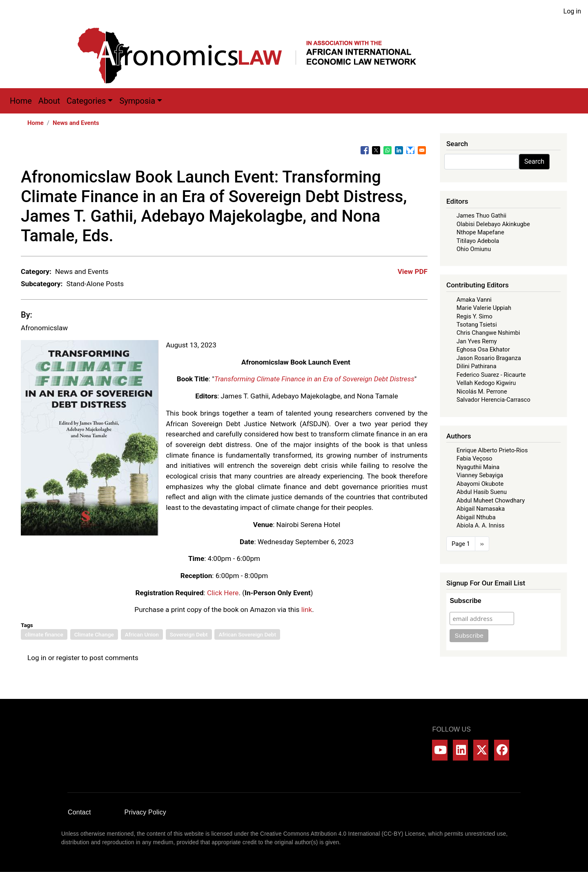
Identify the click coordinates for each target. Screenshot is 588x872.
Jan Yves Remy (477, 341)
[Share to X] (376, 150)
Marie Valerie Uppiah (484, 308)
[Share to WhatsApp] (388, 150)
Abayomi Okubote (480, 484)
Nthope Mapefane (480, 232)
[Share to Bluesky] (410, 150)
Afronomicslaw (44, 328)
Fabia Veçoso (474, 458)
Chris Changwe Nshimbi (488, 333)
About (49, 101)
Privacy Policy (145, 812)
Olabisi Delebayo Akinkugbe (493, 224)
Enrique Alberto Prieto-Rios (492, 450)
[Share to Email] (422, 150)
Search (534, 161)
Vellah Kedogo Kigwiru (486, 383)
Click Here (223, 593)
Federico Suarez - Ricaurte (491, 375)
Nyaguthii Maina (478, 467)
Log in (572, 11)
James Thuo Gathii (481, 216)
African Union (142, 634)
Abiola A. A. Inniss (481, 525)
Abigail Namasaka (481, 509)
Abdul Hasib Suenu (482, 492)
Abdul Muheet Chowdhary (491, 501)
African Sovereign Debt (247, 634)
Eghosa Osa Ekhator (483, 349)
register (68, 658)
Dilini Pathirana (477, 366)
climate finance (44, 634)
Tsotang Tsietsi (477, 325)
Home (21, 101)
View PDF (413, 271)
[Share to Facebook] (365, 150)
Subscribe (465, 601)
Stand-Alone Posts (95, 284)
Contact (79, 812)
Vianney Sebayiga (480, 475)
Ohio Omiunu (474, 249)
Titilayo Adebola (478, 241)
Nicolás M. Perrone (482, 392)
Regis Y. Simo (474, 316)
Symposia (137, 101)
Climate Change (94, 634)
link (307, 610)
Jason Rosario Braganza (489, 358)
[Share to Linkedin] (399, 150)
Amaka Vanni (474, 300)
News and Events (76, 123)
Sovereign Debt (189, 634)
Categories (86, 101)
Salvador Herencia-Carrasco (493, 400)
